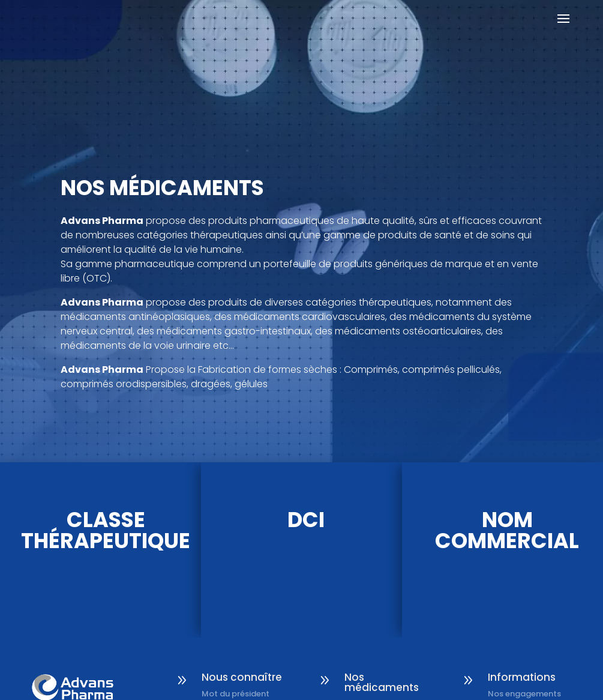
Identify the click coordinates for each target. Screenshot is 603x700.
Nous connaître (242, 677)
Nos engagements (524, 694)
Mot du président (235, 694)
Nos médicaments (382, 682)
